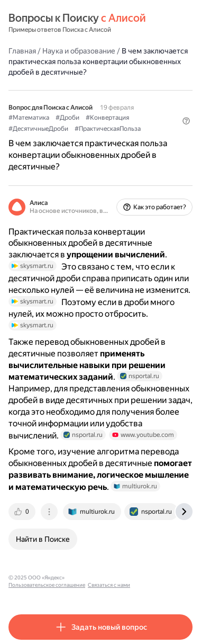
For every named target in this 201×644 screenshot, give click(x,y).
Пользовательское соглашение (47, 585)
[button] (186, 121)
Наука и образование (79, 51)
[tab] (23, 512)
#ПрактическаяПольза (108, 129)
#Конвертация (107, 118)
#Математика (29, 118)
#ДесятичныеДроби (38, 129)
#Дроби (67, 118)
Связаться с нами (109, 585)
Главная (22, 51)
